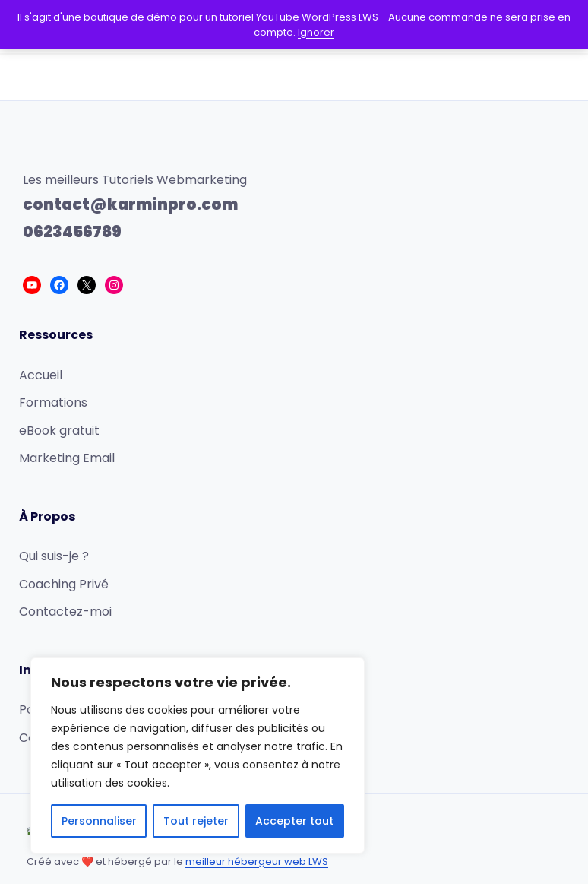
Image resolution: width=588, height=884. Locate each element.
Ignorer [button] (316, 32)
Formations (53, 402)
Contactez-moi (65, 612)
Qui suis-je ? (54, 556)
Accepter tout (294, 821)
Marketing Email (67, 458)
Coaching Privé (64, 584)
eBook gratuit (59, 431)
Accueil (41, 375)
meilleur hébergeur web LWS (257, 862)
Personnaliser (99, 821)
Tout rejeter (196, 821)
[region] (198, 756)
